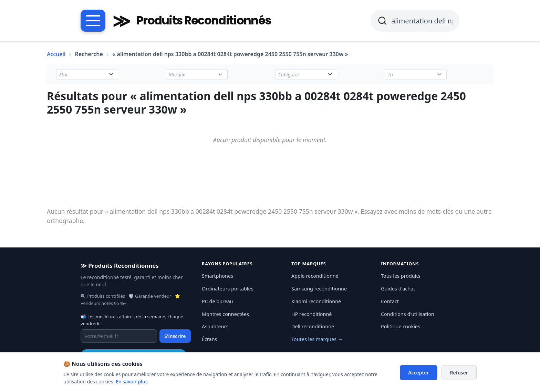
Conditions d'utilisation (408, 314)
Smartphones (217, 276)
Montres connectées (225, 314)
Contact (390, 301)
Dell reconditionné (313, 326)
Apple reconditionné (315, 276)
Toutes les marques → (317, 339)
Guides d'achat (398, 289)
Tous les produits (401, 276)
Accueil (56, 54)
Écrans (209, 339)
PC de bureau (217, 301)
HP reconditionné (311, 314)
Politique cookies (401, 326)
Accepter (418, 373)
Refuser (459, 373)
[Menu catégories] (93, 21)
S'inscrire (175, 336)
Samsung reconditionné (319, 289)
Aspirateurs (215, 326)
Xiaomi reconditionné (316, 301)
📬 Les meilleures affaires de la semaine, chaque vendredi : (132, 320)
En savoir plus (132, 382)
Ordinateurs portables (228, 289)
